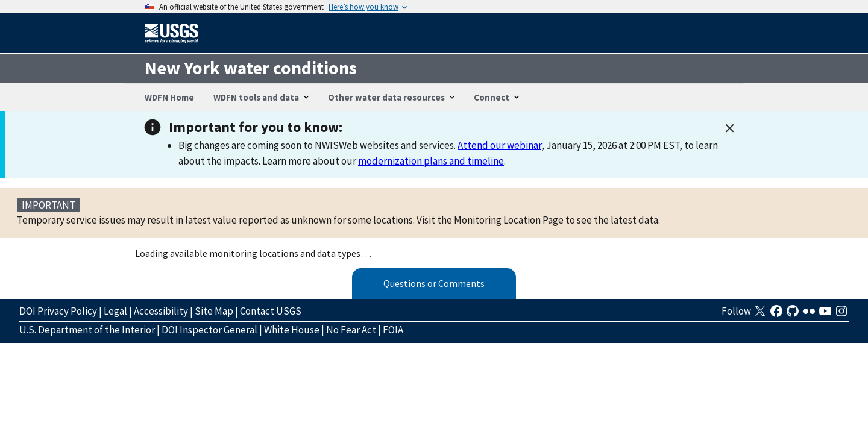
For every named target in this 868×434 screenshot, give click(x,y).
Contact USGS (271, 311)
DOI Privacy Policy (58, 311)
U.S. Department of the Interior (87, 330)
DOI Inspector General (209, 330)
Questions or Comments (434, 283)
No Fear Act (351, 330)
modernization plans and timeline (431, 161)
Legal (115, 311)
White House (292, 330)
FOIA (393, 330)
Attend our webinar (499, 145)
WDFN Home (169, 97)
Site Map (214, 311)
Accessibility (161, 311)
